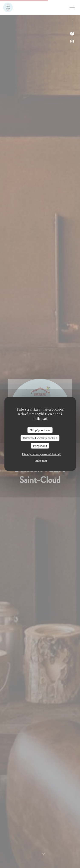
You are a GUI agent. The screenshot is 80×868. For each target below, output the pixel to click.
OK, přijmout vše (40, 430)
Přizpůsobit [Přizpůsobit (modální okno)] (40, 446)
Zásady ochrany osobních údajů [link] (41, 454)
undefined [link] (41, 461)
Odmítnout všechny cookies (40, 438)
